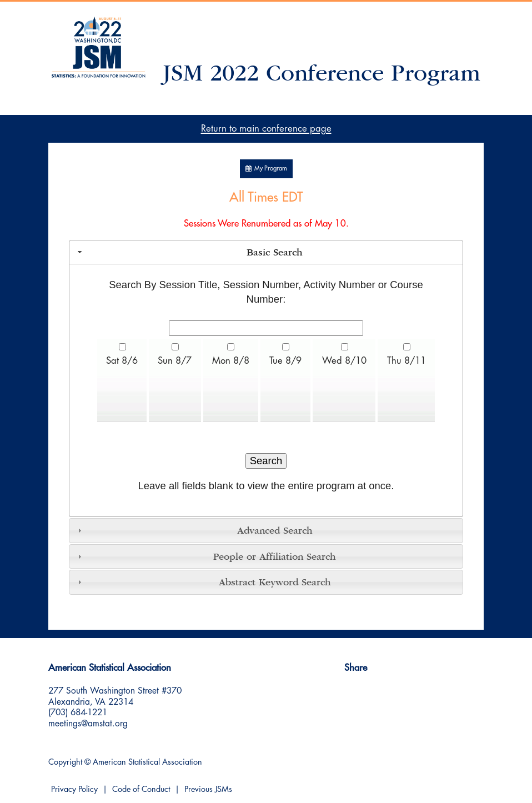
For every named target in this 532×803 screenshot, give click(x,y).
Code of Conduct (141, 789)
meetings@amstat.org (88, 724)
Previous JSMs (208, 789)
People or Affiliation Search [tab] (206, 556)
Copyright (65, 762)
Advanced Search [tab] (194, 530)
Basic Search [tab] (189, 252)
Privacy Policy (74, 789)
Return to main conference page (266, 129)
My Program (266, 169)
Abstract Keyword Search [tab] (203, 582)
